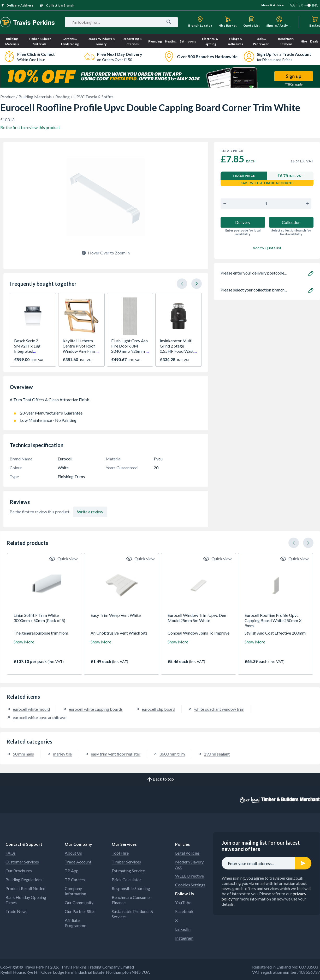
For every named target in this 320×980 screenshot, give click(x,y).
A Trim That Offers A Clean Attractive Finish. (106, 402)
